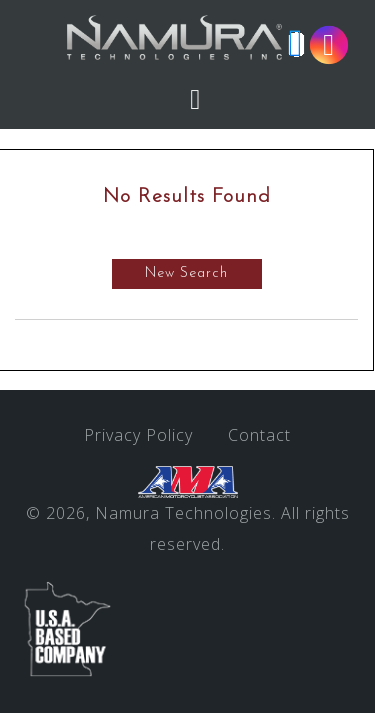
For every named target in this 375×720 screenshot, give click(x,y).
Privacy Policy (138, 435)
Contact (259, 435)
